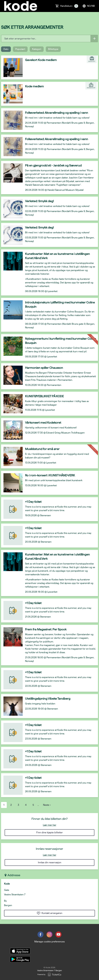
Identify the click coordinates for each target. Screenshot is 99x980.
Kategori (37, 49)
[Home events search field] (49, 39)
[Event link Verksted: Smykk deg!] (12, 209)
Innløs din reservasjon (50, 862)
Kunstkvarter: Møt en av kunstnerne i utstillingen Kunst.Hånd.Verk (57, 256)
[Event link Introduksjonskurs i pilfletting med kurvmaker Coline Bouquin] (12, 310)
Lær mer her (50, 825)
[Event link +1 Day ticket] (12, 509)
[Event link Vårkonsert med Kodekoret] (12, 430)
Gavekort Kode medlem (41, 60)
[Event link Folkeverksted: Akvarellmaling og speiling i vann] (12, 120)
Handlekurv (69, 6)
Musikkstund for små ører (42, 449)
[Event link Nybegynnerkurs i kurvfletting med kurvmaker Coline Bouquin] (12, 346)
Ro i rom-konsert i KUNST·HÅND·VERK (50, 475)
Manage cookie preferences (49, 942)
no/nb (89, 6)
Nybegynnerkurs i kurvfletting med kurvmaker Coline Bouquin (61, 341)
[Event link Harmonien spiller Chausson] (12, 375)
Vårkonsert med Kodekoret (43, 423)
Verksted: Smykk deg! (39, 201)
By (5, 901)
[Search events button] (94, 39)
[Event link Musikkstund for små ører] (12, 456)
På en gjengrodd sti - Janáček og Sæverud (53, 165)
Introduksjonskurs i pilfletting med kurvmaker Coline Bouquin (60, 304)
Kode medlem (34, 86)
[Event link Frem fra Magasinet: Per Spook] (12, 637)
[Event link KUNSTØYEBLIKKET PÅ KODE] (12, 404)
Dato (6, 49)
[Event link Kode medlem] (12, 94)
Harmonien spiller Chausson (44, 368)
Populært (20, 49)
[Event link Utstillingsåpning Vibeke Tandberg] (12, 706)
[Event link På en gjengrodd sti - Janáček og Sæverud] (12, 173)
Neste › (47, 805)
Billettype (53, 49)
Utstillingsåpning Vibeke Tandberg (48, 699)
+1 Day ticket (33, 502)
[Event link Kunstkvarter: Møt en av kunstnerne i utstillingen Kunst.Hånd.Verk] (12, 261)
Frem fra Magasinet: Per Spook (46, 629)
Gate (7, 890)
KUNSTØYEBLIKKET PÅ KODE (44, 396)
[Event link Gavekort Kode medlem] (12, 67)
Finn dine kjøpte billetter (49, 832)
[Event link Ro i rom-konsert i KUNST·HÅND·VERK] (12, 483)
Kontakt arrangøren (49, 913)
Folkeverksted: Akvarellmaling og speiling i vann (57, 113)
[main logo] (21, 6)
